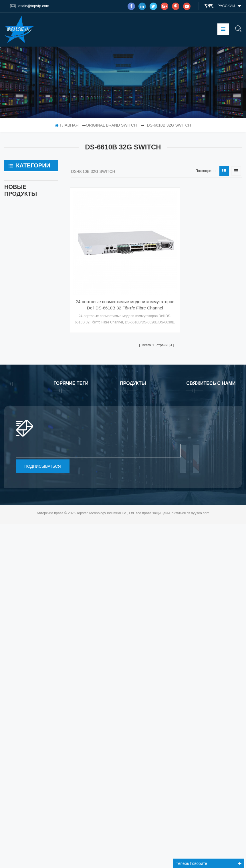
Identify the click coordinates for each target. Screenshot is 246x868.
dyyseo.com (200, 857)
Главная (67, 125)
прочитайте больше (39, 363)
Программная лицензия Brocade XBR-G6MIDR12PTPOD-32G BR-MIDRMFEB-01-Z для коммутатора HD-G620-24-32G (43, 338)
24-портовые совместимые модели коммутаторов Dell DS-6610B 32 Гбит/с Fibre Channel (111, 273)
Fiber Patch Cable (25, 256)
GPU (13, 269)
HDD (13, 294)
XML (12, 659)
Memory (16, 281)
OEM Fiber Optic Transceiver (23, 207)
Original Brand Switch (111, 125)
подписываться (43, 811)
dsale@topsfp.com (30, 6)
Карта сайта (20, 681)
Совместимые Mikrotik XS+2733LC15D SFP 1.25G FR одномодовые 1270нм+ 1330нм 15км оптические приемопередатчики (43, 452)
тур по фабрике (24, 630)
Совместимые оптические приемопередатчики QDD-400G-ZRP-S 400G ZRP (43, 414)
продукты (18, 619)
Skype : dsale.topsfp (214, 718)
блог (13, 670)
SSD (13, 191)
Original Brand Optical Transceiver (28, 227)
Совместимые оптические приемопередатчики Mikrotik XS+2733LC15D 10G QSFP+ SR (43, 490)
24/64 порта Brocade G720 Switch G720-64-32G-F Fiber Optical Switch (43, 376)
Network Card (21, 243)
